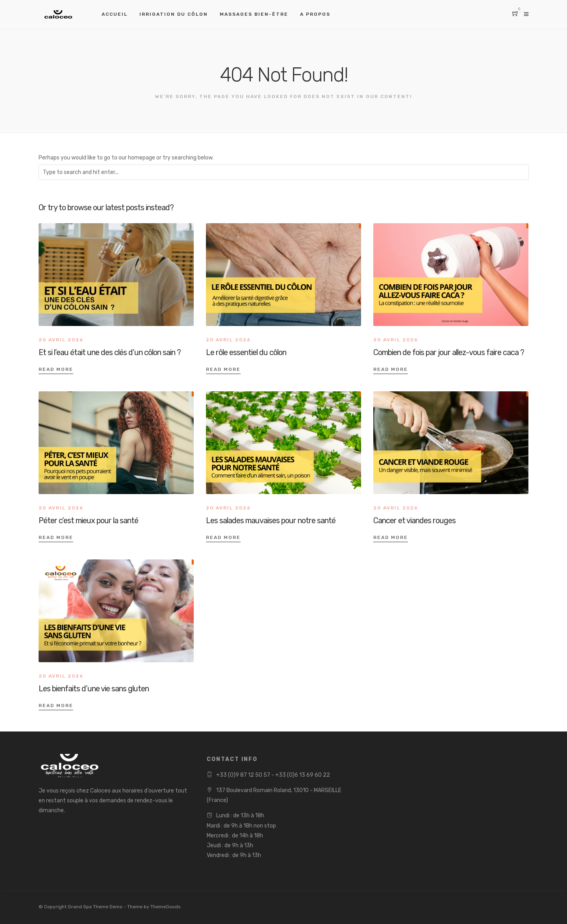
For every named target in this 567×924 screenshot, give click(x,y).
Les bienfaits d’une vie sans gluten (94, 689)
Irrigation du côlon (174, 14)
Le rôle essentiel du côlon (246, 352)
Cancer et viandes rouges (414, 520)
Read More (56, 369)
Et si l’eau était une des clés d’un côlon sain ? (110, 352)
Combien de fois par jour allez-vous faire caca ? (449, 352)
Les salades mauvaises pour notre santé (271, 520)
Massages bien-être (254, 14)
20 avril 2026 (61, 340)
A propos (315, 14)
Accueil (115, 14)
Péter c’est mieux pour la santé (88, 520)
